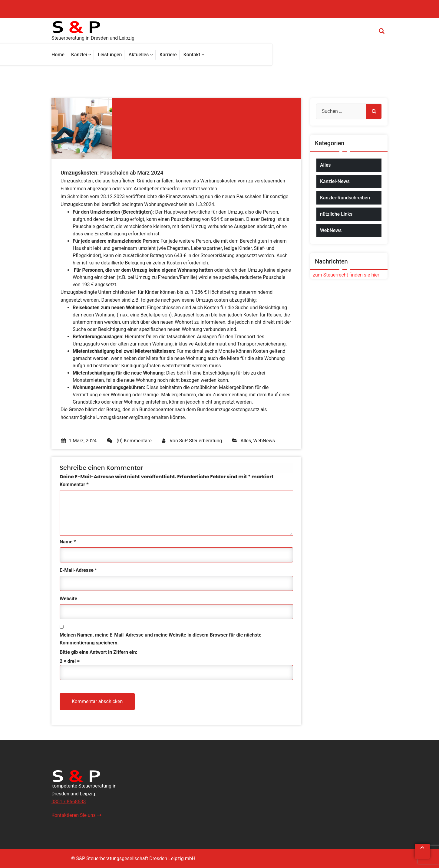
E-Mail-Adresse (78, 570)
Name (68, 542)
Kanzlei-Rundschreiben (345, 198)
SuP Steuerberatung (201, 441)
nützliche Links (336, 214)
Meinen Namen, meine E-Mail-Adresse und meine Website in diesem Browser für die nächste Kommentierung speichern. (160, 639)
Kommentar (74, 485)
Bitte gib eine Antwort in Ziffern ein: (98, 652)
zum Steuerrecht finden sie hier (345, 275)
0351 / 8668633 (69, 802)
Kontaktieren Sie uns (77, 815)
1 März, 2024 (79, 441)
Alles (246, 441)
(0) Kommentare (129, 441)
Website (68, 599)
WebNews (264, 441)
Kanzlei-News (335, 181)
